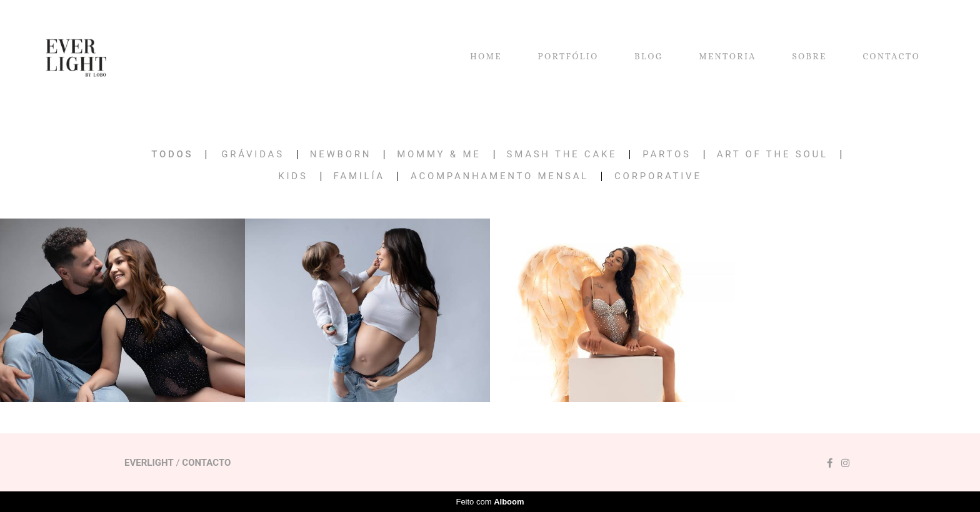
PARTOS (667, 155)
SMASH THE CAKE (562, 155)
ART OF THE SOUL (772, 155)
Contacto (206, 463)
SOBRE (809, 56)
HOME (486, 56)
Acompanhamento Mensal (500, 176)
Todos (172, 155)
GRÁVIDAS (253, 155)
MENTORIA (727, 56)
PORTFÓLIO (568, 56)
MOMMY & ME (439, 155)
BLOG (649, 56)
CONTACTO (891, 56)
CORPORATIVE (658, 176)
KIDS (293, 176)
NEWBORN (341, 155)
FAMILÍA (359, 176)
